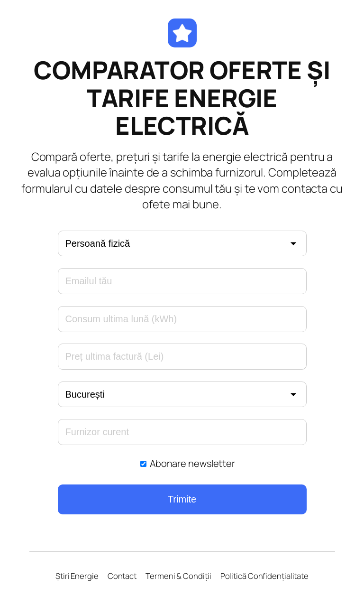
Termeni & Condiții (178, 576)
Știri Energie (77, 576)
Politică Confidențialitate (264, 576)
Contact (122, 576)
